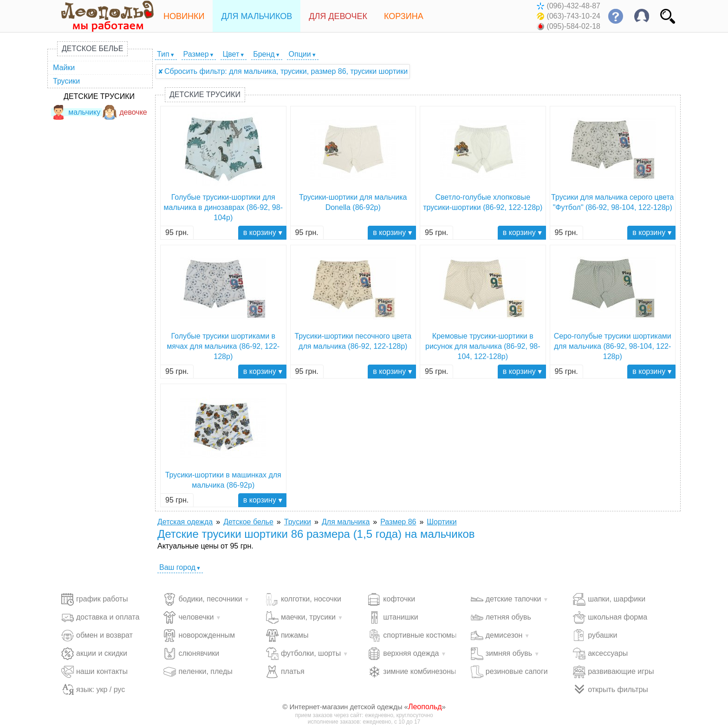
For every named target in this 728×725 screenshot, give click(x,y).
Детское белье (92, 49)
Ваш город (177, 567)
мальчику (76, 112)
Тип (163, 54)
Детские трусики (99, 96)
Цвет (231, 54)
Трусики (66, 81)
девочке (125, 112)
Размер (196, 54)
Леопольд (425, 707)
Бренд (264, 54)
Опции (300, 54)
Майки (64, 68)
